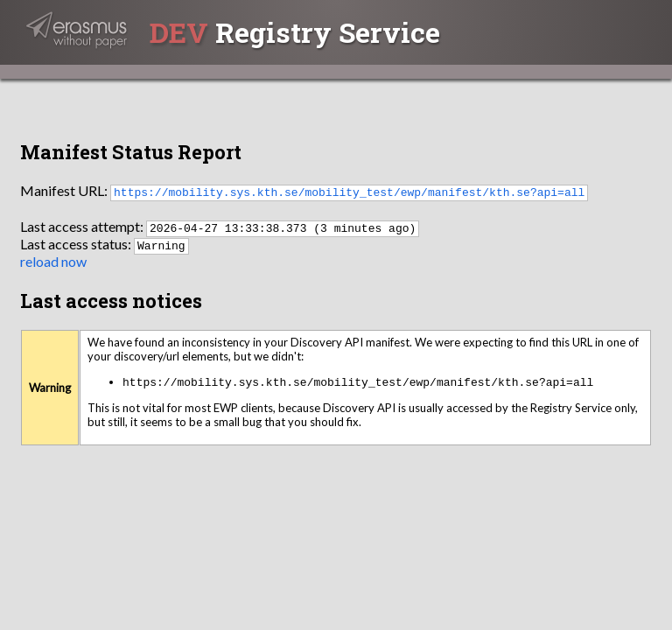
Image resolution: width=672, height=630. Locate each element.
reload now (53, 261)
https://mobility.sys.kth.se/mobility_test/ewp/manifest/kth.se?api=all (349, 192)
